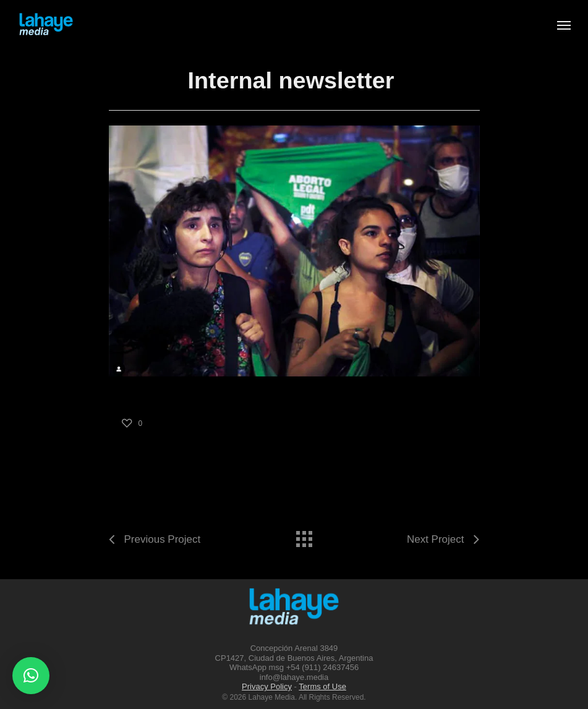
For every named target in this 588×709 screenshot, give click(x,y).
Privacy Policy (267, 686)
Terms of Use (322, 686)
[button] (31, 676)
